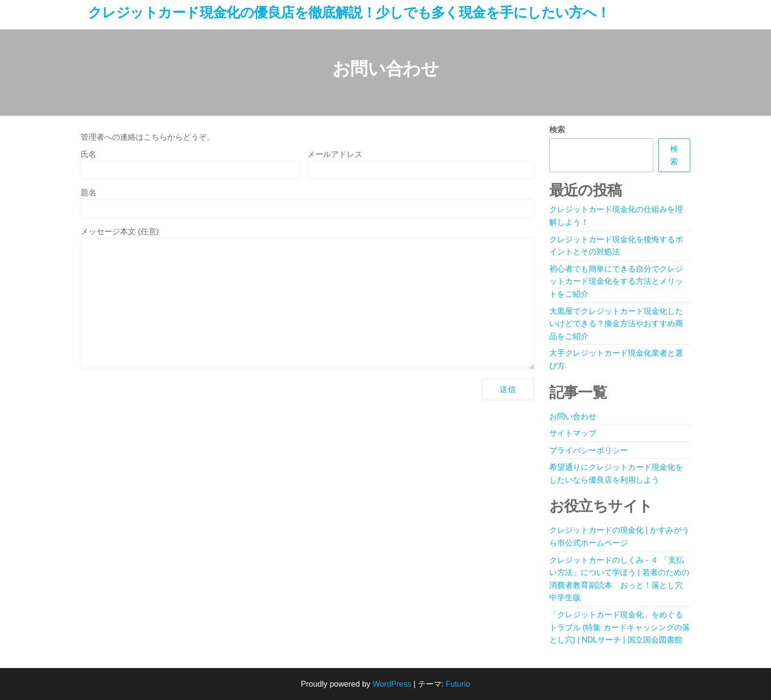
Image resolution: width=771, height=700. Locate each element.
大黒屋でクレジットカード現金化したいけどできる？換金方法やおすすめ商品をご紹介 (616, 324)
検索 (557, 130)
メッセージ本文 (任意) (308, 299)
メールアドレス (421, 165)
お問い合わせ (573, 416)
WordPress (392, 684)
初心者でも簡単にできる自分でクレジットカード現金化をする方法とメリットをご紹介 (616, 281)
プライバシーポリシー (589, 450)
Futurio (458, 684)
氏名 (190, 165)
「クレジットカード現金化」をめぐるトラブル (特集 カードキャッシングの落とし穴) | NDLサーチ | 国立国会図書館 (620, 627)
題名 (308, 203)
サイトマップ (573, 433)
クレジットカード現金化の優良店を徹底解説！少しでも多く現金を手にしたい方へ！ (349, 13)
